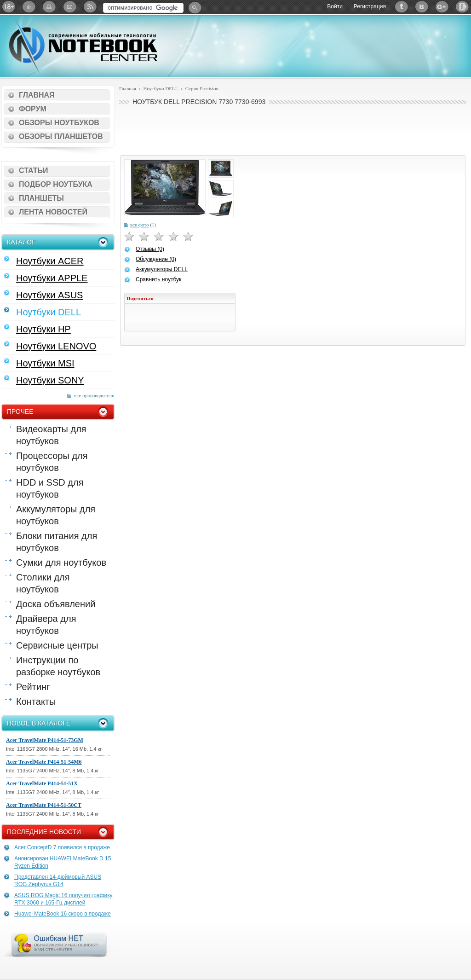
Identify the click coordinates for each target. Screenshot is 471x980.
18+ (9, 7)
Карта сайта (49, 7)
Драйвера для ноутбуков (46, 625)
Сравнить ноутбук (158, 279)
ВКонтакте (422, 7)
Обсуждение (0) (156, 259)
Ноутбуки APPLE (52, 278)
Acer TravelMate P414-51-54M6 (44, 762)
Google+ (442, 7)
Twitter (402, 7)
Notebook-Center (83, 45)
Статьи (33, 171)
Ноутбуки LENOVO (56, 346)
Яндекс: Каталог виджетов (462, 7)
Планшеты (41, 198)
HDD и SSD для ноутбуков (50, 488)
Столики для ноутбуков (43, 583)
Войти (335, 6)
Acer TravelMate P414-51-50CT (44, 805)
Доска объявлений (56, 604)
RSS (90, 7)
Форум (33, 109)
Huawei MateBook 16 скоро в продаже (63, 914)
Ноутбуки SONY (50, 380)
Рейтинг (33, 687)
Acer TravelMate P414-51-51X (42, 783)
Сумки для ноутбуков (61, 562)
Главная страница (29, 7)
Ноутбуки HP (43, 329)
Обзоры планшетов (61, 136)
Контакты (36, 702)
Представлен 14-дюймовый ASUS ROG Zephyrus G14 (58, 881)
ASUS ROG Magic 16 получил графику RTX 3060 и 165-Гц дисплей (63, 899)
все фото (139, 225)
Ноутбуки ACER (50, 261)
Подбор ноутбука (56, 184)
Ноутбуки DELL (49, 312)
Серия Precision (202, 88)
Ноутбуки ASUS (49, 295)
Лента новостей (53, 212)
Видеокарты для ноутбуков (51, 435)
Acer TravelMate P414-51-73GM (45, 740)
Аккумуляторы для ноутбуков (56, 515)
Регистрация (370, 6)
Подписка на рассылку (69, 7)
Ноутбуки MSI (45, 363)
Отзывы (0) (150, 249)
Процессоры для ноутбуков (52, 462)
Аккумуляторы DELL (162, 269)
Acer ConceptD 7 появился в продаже (62, 847)
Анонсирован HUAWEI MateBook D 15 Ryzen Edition (63, 862)
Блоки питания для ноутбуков (57, 542)
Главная (37, 95)
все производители (94, 395)
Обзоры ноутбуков (59, 123)
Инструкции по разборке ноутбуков (58, 666)
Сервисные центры (57, 645)
